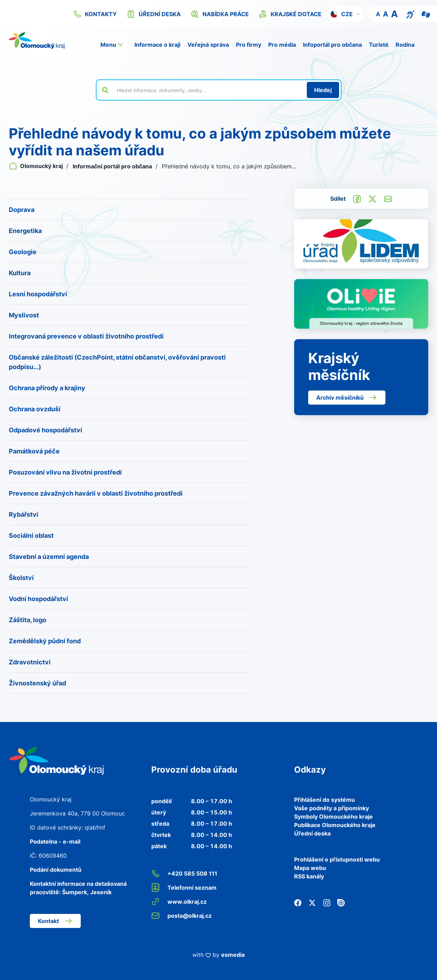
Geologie (23, 252)
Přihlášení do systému (325, 800)
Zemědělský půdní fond (45, 641)
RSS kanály (309, 876)
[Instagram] (327, 902)
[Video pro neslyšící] (426, 14)
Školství (21, 578)
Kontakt (55, 921)
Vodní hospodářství (38, 599)
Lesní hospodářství (38, 294)
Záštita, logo (28, 620)
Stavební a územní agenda (49, 557)
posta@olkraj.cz (181, 916)
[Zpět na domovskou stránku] (37, 40)
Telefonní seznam (184, 888)
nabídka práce (220, 14)
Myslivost (24, 315)
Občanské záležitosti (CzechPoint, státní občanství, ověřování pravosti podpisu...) (117, 362)
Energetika (25, 231)
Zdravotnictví (30, 662)
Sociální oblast (31, 536)
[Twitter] (312, 902)
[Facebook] (298, 902)
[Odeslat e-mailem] (388, 198)
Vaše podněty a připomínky (332, 808)
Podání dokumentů (56, 870)
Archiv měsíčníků (347, 398)
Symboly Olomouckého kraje (333, 817)
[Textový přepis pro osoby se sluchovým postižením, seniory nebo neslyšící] (410, 14)
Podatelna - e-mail (55, 842)
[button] (346, 14)
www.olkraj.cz (179, 902)
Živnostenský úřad (37, 683)
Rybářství (24, 514)
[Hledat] (323, 90)
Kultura (20, 273)
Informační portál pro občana (113, 166)
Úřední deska (312, 833)
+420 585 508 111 (184, 873)
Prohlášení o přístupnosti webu (337, 859)
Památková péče (34, 451)
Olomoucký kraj (37, 166)
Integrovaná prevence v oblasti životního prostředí (86, 336)
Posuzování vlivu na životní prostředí (65, 472)
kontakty (95, 14)
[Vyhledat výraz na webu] (208, 90)
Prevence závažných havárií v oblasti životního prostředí (96, 493)
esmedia (233, 955)
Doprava (22, 210)
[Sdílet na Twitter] (372, 198)
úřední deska (154, 14)
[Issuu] (341, 902)
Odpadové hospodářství (45, 430)
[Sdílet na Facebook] (357, 198)
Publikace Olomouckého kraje (335, 825)
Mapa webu (310, 868)
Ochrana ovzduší (35, 409)
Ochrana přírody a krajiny (47, 388)
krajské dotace (290, 14)
